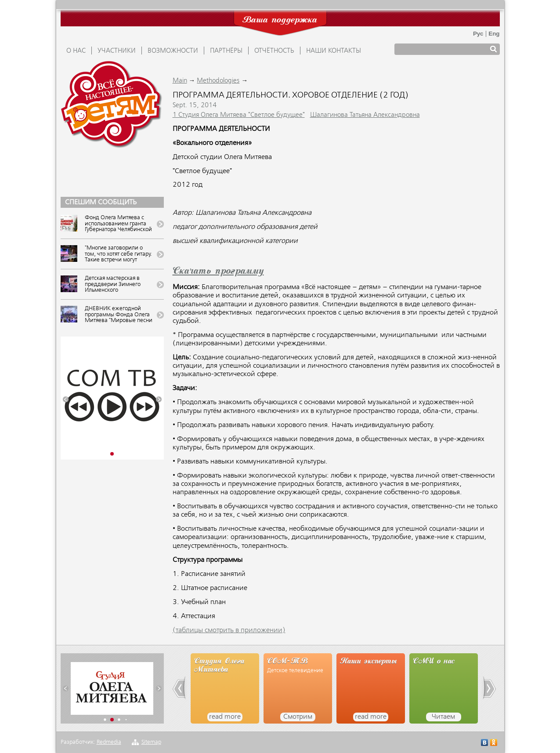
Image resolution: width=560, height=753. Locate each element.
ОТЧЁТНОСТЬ (274, 51)
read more (225, 717)
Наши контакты (334, 51)
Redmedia (109, 742)
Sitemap (151, 742)
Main (180, 81)
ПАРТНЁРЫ (226, 51)
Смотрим (298, 717)
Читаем (443, 717)
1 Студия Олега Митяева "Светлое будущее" (239, 115)
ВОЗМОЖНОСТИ (173, 51)
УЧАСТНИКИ (117, 51)
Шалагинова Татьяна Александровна (365, 115)
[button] (66, 400)
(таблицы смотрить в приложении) (229, 630)
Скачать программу (218, 272)
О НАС (76, 51)
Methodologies (218, 81)
